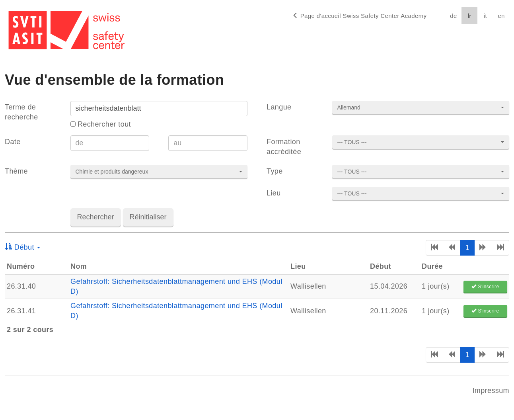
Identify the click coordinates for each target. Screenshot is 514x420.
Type (275, 171)
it (485, 16)
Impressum (491, 391)
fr (469, 16)
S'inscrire (485, 287)
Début (22, 247)
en (501, 16)
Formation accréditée (284, 147)
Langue (279, 107)
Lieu (274, 193)
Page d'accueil (360, 16)
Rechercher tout (101, 124)
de (453, 16)
